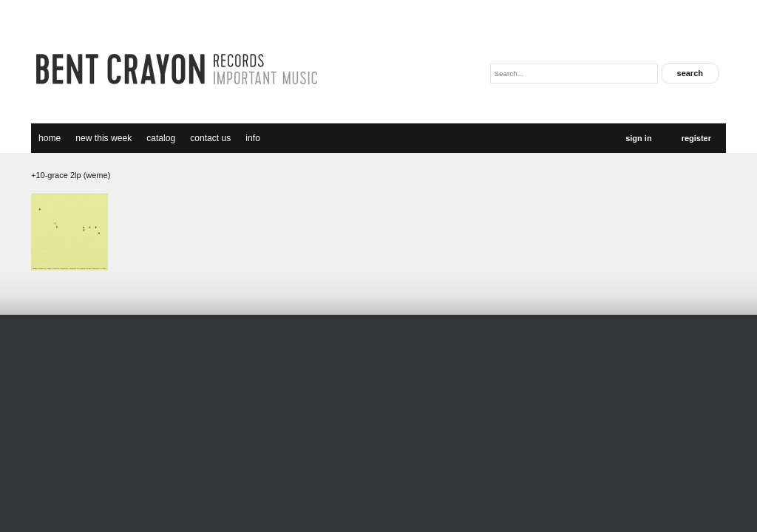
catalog (161, 138)
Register (696, 138)
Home (50, 138)
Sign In (638, 138)
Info (253, 138)
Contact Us (210, 138)
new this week (103, 138)
